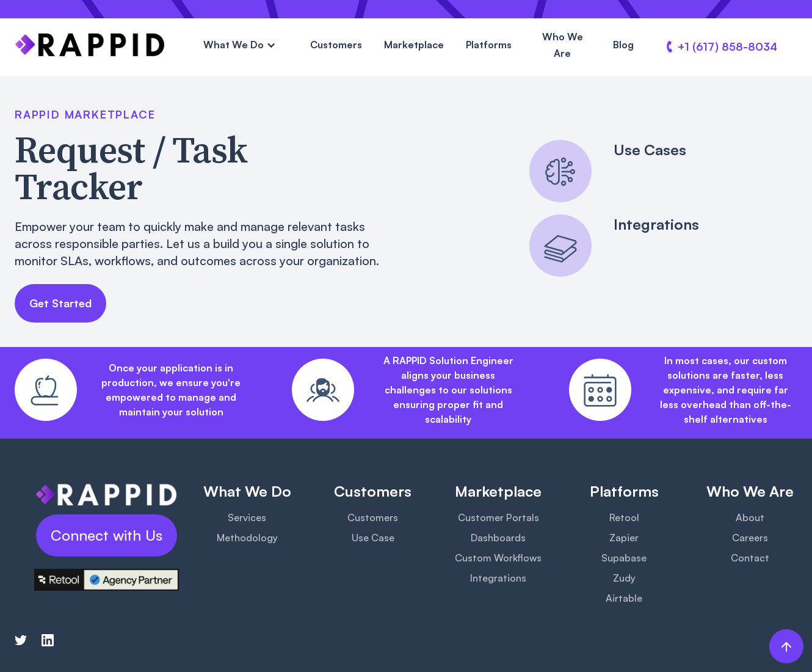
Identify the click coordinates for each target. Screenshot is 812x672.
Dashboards (498, 538)
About (750, 517)
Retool (624, 517)
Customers (336, 45)
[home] (90, 45)
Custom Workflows (498, 558)
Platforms (489, 45)
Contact (750, 558)
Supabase (624, 558)
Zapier (624, 538)
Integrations (498, 578)
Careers (750, 538)
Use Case (373, 538)
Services (247, 517)
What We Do (234, 45)
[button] (240, 45)
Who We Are (563, 45)
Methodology (247, 538)
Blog (623, 45)
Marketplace (414, 45)
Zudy (624, 578)
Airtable (624, 598)
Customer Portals (498, 517)
